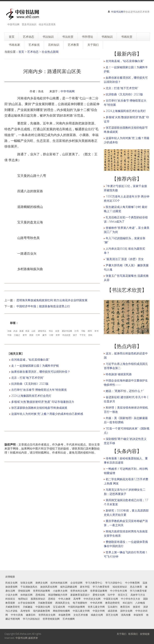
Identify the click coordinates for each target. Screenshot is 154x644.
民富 (27, 331)
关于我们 (122, 634)
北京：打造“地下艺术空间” (27, 378)
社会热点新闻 (50, 52)
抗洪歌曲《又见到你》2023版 (30, 384)
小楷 (51, 335)
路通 (21, 331)
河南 (9, 331)
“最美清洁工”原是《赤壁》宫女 (125, 259)
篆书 (45, 335)
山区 (33, 331)
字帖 (83, 331)
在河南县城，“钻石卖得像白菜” (30, 360)
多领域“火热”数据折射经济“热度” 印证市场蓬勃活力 (43, 402)
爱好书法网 (67, 331)
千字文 (83, 335)
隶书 (25, 335)
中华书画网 (68, 91)
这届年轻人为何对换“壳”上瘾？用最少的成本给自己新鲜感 (47, 414)
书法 (51, 331)
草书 (96, 331)
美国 (31, 335)
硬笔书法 (42, 331)
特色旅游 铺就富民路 (119, 374)
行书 (77, 331)
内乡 (15, 331)
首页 (21, 52)
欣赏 (57, 331)
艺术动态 (33, 52)
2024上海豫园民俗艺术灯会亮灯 (31, 396)
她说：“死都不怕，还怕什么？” (125, 391)
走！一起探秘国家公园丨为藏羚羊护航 (35, 366)
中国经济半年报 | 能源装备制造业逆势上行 (43, 306)
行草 (38, 335)
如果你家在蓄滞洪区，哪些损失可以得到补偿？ (41, 372)
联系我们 (133, 634)
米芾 (58, 335)
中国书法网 (117, 12)
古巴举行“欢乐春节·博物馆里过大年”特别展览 (39, 390)
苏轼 (90, 335)
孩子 (75, 335)
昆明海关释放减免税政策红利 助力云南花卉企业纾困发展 (52, 300)
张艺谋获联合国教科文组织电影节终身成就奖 (39, 408)
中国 (9, 335)
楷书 (90, 331)
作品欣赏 (66, 335)
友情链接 (145, 634)
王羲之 (17, 335)
